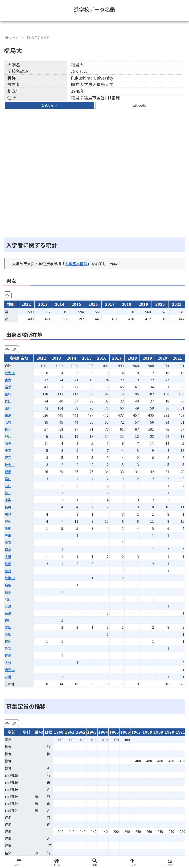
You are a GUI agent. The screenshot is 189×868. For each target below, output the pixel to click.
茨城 (8, 422)
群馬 (8, 436)
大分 (8, 662)
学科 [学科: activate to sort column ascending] (27, 732)
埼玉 (8, 443)
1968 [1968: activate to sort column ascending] (147, 732)
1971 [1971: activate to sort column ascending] (181, 732)
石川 (8, 486)
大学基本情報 (76, 264)
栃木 (8, 429)
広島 (8, 606)
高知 (8, 634)
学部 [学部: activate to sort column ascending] (12, 732)
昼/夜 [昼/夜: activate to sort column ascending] (39, 732)
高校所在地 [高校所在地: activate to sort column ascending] (19, 358)
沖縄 (8, 677)
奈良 (8, 571)
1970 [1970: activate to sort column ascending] (169, 732)
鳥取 (8, 585)
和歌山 (10, 578)
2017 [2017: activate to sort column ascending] (117, 358)
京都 (8, 549)
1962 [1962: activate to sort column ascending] (81, 732)
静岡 (8, 521)
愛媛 (8, 627)
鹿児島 (10, 670)
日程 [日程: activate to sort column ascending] (48, 732)
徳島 (8, 613)
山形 (8, 408)
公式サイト (49, 105)
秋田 (8, 401)
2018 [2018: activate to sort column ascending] (132, 358)
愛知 (8, 528)
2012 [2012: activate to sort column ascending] (41, 358)
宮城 (8, 394)
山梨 (8, 500)
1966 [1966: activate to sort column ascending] (125, 732)
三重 (8, 535)
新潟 (8, 472)
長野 (8, 507)
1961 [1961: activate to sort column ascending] (70, 732)
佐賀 (8, 648)
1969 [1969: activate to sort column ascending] (158, 732)
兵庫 (8, 564)
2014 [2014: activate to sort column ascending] (71, 358)
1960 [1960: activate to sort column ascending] (59, 732)
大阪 (8, 557)
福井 (8, 493)
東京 (8, 457)
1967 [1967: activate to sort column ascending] (136, 732)
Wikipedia (140, 105)
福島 (8, 415)
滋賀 (8, 542)
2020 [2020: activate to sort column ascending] (162, 358)
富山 (8, 479)
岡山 (8, 599)
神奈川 (10, 464)
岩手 (8, 387)
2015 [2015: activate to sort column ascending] (87, 358)
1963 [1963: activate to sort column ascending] (92, 732)
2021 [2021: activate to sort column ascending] (177, 358)
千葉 (8, 450)
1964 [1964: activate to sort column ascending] (103, 732)
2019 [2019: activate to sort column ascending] (147, 358)
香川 (8, 620)
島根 (8, 592)
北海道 (10, 373)
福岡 (8, 641)
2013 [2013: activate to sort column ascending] (56, 358)
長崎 (8, 655)
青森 (8, 380)
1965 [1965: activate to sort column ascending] (114, 732)
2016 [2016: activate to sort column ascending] (102, 358)
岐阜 (8, 514)
